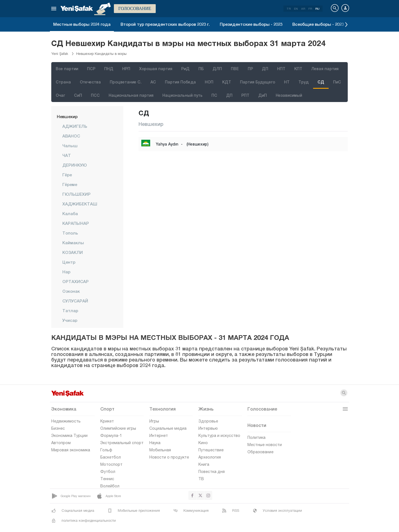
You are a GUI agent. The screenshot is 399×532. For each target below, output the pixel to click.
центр (69, 262)
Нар (66, 272)
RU (317, 9)
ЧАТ (67, 155)
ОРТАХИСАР (76, 281)
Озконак (71, 291)
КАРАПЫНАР (76, 223)
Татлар (70, 310)
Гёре (67, 175)
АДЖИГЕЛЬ (75, 126)
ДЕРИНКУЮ (75, 165)
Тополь (70, 233)
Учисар (70, 320)
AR (303, 9)
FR (310, 9)
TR (289, 9)
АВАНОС (71, 136)
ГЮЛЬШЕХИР (76, 194)
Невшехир (67, 116)
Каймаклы (73, 243)
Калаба (70, 213)
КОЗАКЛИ (73, 252)
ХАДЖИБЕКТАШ (80, 204)
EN (296, 9)
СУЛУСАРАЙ (75, 301)
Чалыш (70, 146)
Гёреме (70, 184)
